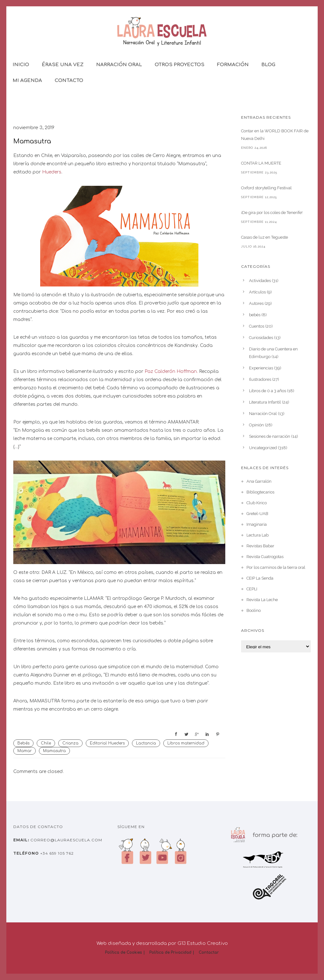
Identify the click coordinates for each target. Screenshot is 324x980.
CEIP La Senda (260, 578)
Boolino (254, 610)
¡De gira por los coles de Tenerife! (272, 213)
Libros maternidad (186, 743)
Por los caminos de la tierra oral (276, 567)
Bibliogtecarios (260, 492)
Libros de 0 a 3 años (268, 391)
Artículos (257, 292)
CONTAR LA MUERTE (261, 163)
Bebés (23, 743)
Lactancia (146, 743)
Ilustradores (260, 379)
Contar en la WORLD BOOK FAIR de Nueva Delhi (275, 135)
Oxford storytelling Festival (266, 188)
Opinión (256, 425)
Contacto (69, 81)
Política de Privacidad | (172, 952)
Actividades (260, 281)
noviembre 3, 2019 (34, 128)
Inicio (21, 65)
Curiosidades (261, 338)
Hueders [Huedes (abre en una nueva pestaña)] (52, 172)
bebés (255, 315)
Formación (233, 65)
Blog (268, 65)
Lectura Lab (258, 535)
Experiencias (261, 368)
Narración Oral (119, 65)
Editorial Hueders (107, 743)
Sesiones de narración (270, 436)
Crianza (70, 743)
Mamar (25, 751)
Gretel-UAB (257, 514)
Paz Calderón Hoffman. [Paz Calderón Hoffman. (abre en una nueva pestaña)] (172, 371)
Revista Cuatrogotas (265, 557)
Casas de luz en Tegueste (265, 237)
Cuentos (257, 326)
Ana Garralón (259, 481)
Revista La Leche (262, 600)
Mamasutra (32, 141)
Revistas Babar (260, 546)
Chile (46, 743)
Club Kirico (257, 503)
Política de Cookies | (125, 952)
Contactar (209, 952)
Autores (256, 303)
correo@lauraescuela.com (66, 840)
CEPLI (252, 589)
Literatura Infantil (265, 402)
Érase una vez (63, 65)
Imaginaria (257, 524)
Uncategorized (263, 448)
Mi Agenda (27, 81)
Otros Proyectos (180, 65)
